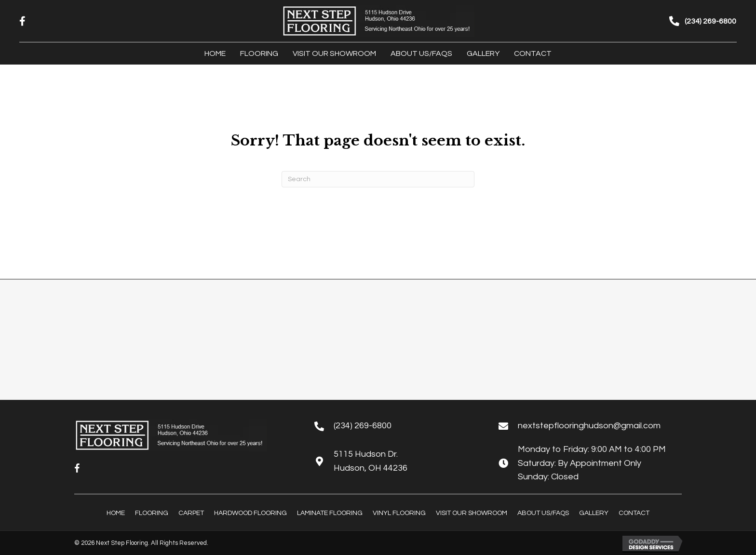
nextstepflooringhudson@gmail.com (589, 426)
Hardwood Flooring (250, 513)
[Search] (378, 179)
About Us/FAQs (543, 513)
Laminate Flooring (330, 513)
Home (116, 513)
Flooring (152, 513)
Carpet (191, 513)
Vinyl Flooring (399, 513)
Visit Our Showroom (472, 513)
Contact (634, 513)
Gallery (594, 513)
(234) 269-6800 (363, 426)
